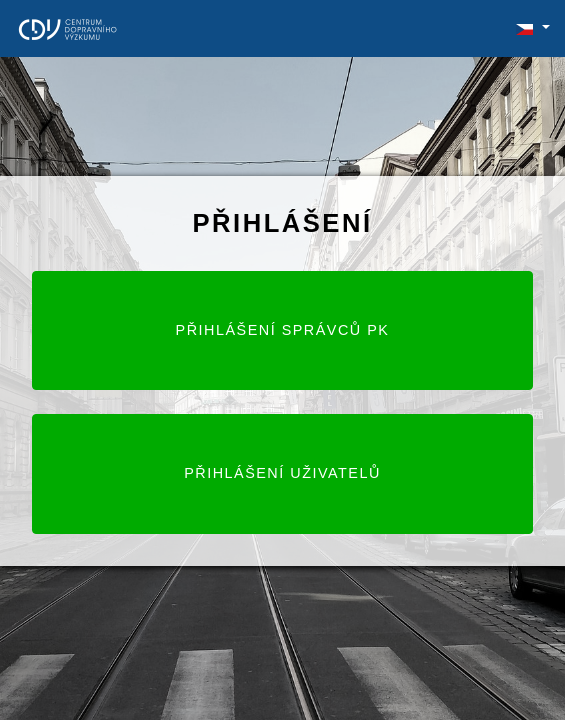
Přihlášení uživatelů (282, 473)
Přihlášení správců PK (283, 330)
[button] (524, 28)
